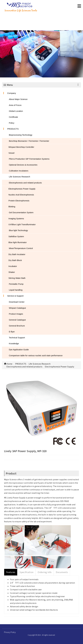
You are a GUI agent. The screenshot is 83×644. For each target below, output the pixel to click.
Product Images (16, 314)
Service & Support (15, 296)
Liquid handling (16, 290)
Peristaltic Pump (16, 284)
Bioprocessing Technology (21, 135)
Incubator (13, 266)
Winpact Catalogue (17, 308)
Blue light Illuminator (18, 242)
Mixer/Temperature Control (21, 248)
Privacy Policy (10, 632)
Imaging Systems (16, 219)
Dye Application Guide (19, 350)
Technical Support (17, 338)
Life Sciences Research (20, 177)
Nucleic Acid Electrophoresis (21, 195)
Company (12, 93)
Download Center (17, 302)
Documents (62, 572)
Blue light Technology (18, 230)
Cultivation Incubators (19, 171)
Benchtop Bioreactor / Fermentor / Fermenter (29, 141)
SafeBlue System (16, 236)
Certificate (13, 117)
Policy (12, 123)
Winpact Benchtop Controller (21, 147)
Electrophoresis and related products (25, 183)
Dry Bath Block (15, 260)
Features (11, 572)
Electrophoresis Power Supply (22, 189)
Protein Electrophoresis (19, 201)
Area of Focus (15, 105)
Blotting (12, 207)
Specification (26, 572)
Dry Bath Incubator (17, 254)
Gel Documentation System (21, 212)
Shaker (12, 272)
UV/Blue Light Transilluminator (22, 224)
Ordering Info (45, 572)
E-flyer (12, 332)
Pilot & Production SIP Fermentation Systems (29, 159)
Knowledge (14, 343)
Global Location (16, 111)
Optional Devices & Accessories (23, 165)
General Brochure (17, 326)
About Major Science (18, 99)
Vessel (11, 153)
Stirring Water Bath (17, 278)
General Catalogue (17, 320)
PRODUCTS (13, 129)
